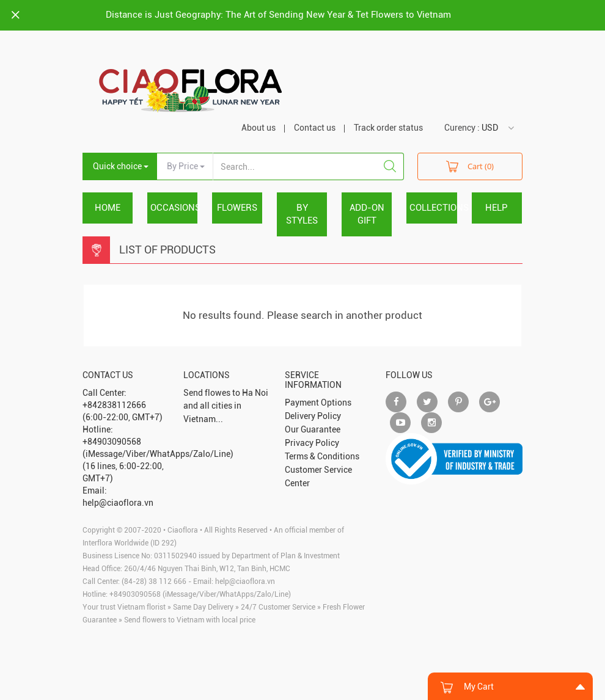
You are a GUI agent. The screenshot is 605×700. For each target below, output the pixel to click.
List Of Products (167, 250)
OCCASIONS (174, 208)
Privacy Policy (312, 443)
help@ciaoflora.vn (245, 582)
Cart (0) (470, 166)
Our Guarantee (313, 429)
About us (258, 128)
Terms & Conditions (322, 456)
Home (108, 208)
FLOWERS (237, 208)
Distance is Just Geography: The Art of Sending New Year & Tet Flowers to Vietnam (278, 15)
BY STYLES (302, 214)
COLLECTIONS (433, 208)
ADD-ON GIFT (367, 214)
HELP (497, 208)
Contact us (315, 128)
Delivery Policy (313, 416)
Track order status (388, 128)
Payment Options (318, 403)
